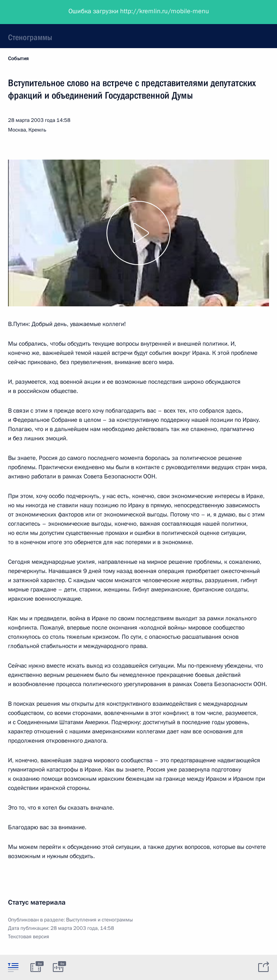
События (18, 59)
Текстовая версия (29, 937)
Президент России (37, 12)
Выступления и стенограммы (99, 920)
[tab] (13, 967)
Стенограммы (30, 37)
